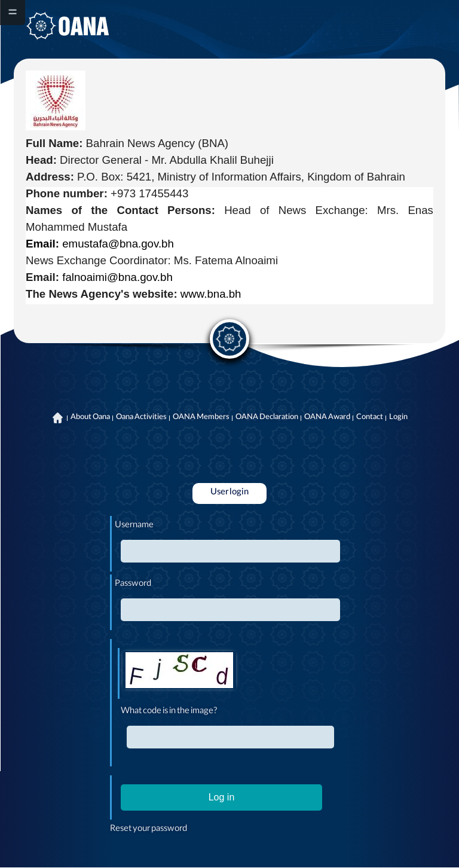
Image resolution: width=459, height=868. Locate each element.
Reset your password (149, 830)
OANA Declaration (267, 418)
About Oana (90, 418)
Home (58, 418)
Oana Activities (141, 418)
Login (398, 418)
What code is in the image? (169, 712)
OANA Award (327, 418)
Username (134, 526)
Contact (370, 418)
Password (133, 585)
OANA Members (201, 418)
